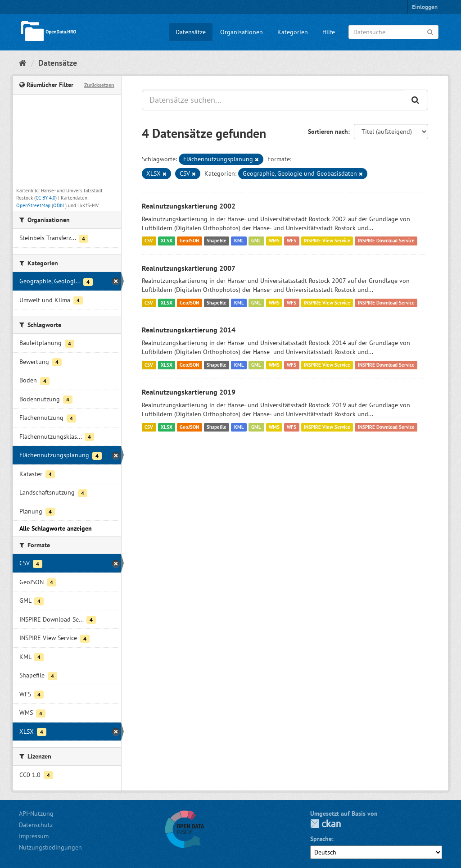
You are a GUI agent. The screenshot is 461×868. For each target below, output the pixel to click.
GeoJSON (189, 241)
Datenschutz (36, 825)
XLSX (167, 241)
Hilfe (329, 32)
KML (239, 241)
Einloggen (425, 7)
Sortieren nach (328, 132)
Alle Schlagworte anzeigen (56, 528)
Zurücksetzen (99, 85)
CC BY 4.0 (45, 198)
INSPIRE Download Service (386, 241)
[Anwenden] (430, 31)
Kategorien (293, 32)
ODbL (59, 205)
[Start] (23, 63)
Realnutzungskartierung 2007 (189, 268)
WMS (274, 241)
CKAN (325, 824)
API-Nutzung (36, 813)
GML (256, 241)
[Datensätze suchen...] (273, 100)
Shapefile (217, 241)
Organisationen (242, 32)
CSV (149, 241)
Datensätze (191, 32)
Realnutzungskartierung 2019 (189, 392)
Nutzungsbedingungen (50, 847)
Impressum (34, 836)
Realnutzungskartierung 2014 (189, 330)
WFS (292, 241)
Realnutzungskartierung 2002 (189, 206)
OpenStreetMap (33, 205)
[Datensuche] (393, 32)
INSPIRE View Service (327, 241)
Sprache (321, 839)
